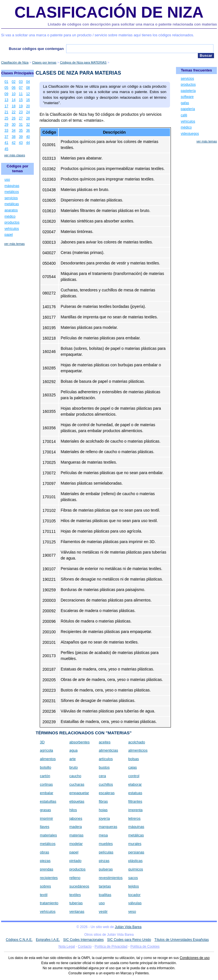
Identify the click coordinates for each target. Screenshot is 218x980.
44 (28, 143)
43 (21, 143)
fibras (103, 801)
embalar (47, 793)
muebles (106, 844)
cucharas (77, 784)
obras (45, 852)
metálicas (136, 835)
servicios (11, 198)
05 (6, 88)
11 (21, 94)
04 (28, 82)
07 (21, 88)
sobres (46, 886)
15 (21, 100)
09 (6, 94)
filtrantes (135, 801)
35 (21, 131)
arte (72, 759)
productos (77, 869)
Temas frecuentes (196, 70)
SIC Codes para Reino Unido (129, 940)
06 (13, 88)
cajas (133, 767)
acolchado (137, 742)
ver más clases (15, 155)
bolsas (134, 759)
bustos (104, 767)
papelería (188, 109)
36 (28, 131)
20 (28, 106)
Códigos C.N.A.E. (19, 940)
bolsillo (46, 767)
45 (6, 149)
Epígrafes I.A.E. (48, 940)
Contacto (85, 947)
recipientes (49, 878)
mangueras (108, 827)
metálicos (48, 844)
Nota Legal (67, 947)
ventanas (77, 911)
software (187, 97)
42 (13, 143)
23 (21, 112)
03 (21, 82)
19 (21, 106)
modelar (76, 844)
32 (28, 125)
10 (13, 94)
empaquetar (79, 793)
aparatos (11, 210)
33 (6, 131)
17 (6, 106)
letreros (134, 818)
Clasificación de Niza (109, 12)
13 (6, 100)
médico (10, 216)
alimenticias (108, 750)
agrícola (47, 750)
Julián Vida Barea (128, 927)
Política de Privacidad (111, 947)
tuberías (76, 903)
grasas (46, 810)
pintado (75, 861)
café (184, 115)
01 (6, 82)
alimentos (48, 759)
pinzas (104, 861)
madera (76, 827)
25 (6, 118)
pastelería (188, 91)
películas (106, 852)
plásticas (136, 861)
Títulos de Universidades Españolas (182, 940)
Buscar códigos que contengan (36, 49)
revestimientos (111, 878)
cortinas (47, 784)
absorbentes (79, 742)
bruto (74, 767)
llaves (45, 827)
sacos (133, 878)
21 (6, 112)
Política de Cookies (145, 947)
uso (102, 903)
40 (28, 137)
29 (6, 125)
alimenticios (138, 750)
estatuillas (48, 801)
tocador (134, 895)
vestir (103, 911)
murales (135, 844)
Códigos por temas (17, 169)
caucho (75, 776)
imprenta (136, 810)
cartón (45, 776)
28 (28, 118)
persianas (136, 852)
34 (13, 131)
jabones (76, 818)
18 (13, 106)
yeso (132, 911)
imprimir (47, 818)
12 (28, 94)
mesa (103, 835)
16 (28, 100)
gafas (185, 103)
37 (6, 137)
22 (13, 112)
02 (13, 82)
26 (13, 118)
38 (13, 137)
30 (13, 125)
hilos (73, 810)
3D (42, 742)
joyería (104, 818)
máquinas (136, 827)
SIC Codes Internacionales (84, 940)
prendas (47, 869)
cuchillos (106, 784)
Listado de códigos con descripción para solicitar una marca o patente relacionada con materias (132, 24)
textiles (75, 895)
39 (21, 137)
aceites (105, 742)
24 (28, 112)
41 (6, 143)
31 (21, 125)
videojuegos (190, 134)
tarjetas (105, 886)
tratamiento (49, 903)
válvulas (135, 903)
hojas (103, 810)
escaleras (107, 793)
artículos (106, 759)
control (134, 776)
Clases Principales (17, 73)
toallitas (105, 895)
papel (74, 852)
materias (76, 835)
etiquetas (77, 801)
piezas (45, 861)
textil (44, 895)
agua (73, 750)
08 (28, 88)
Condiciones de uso (195, 958)
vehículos (48, 911)
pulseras (106, 869)
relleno (75, 878)
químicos (136, 869)
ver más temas (14, 244)
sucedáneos (79, 886)
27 (21, 118)
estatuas (135, 793)
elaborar (135, 784)
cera (102, 776)
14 (13, 100)
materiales (49, 835)
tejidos (134, 886)
